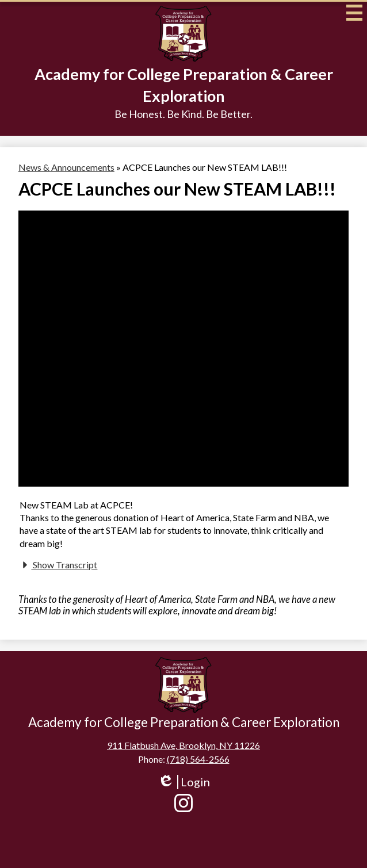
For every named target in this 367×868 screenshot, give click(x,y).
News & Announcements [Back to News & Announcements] (66, 167)
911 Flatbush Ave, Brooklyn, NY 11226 (183, 745)
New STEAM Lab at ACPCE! (76, 505)
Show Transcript (58, 565)
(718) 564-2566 (198, 759)
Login (184, 782)
